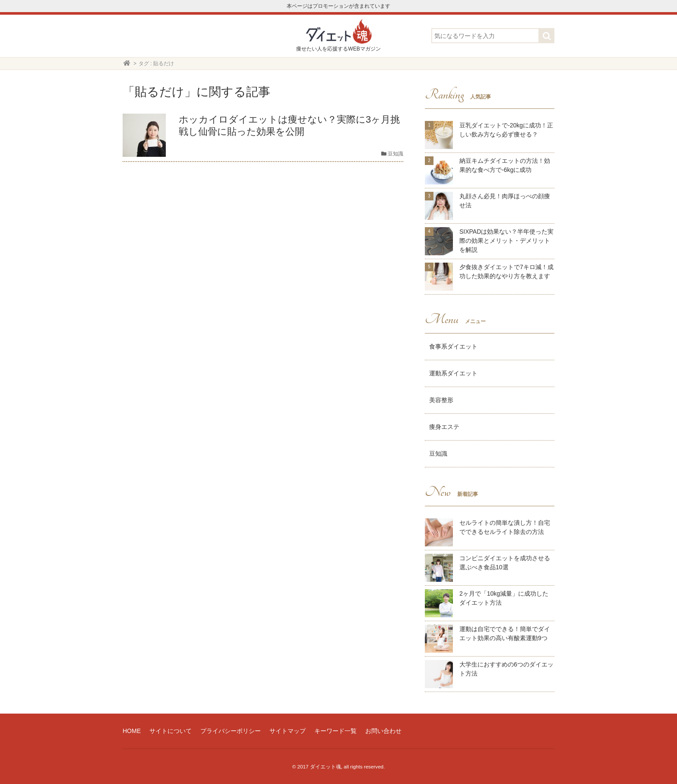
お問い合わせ (383, 731)
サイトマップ (288, 731)
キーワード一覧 (335, 731)
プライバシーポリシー (231, 731)
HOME (132, 731)
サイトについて (171, 731)
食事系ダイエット (453, 346)
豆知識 (438, 454)
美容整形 (441, 400)
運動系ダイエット (453, 373)
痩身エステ (444, 427)
